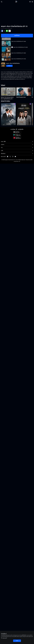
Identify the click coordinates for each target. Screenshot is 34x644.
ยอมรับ (17, 641)
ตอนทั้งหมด (17, 36)
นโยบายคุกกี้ (5, 638)
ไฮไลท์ (3, 85)
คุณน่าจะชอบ (6, 101)
